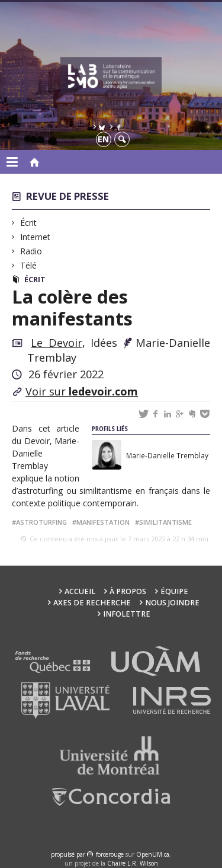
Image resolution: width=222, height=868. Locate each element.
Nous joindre (172, 603)
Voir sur (82, 391)
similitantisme (165, 522)
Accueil (80, 591)
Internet (36, 237)
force (110, 854)
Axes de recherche (92, 603)
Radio (31, 251)
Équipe (174, 591)
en (103, 139)
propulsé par (69, 854)
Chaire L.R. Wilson (133, 863)
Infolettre (127, 614)
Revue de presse (67, 196)
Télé (29, 265)
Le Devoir (56, 343)
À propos (128, 591)
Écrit (29, 223)
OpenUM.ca (153, 854)
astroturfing (41, 522)
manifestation (103, 522)
